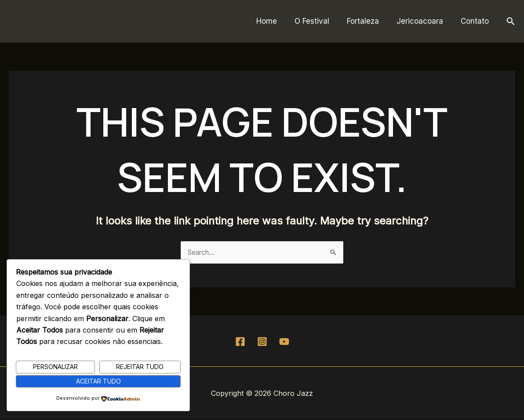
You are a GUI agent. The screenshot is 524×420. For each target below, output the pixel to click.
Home (278, 21)
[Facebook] (240, 342)
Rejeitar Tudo (140, 366)
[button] (511, 22)
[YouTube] (284, 342)
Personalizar (55, 366)
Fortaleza (369, 21)
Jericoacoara (424, 21)
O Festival (321, 21)
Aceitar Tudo (98, 381)
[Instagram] (262, 342)
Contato (476, 21)
